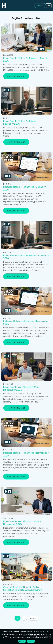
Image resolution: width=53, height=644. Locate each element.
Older (33, 618)
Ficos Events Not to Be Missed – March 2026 (25, 59)
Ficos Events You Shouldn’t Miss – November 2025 (22, 523)
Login (40, 6)
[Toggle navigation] (49, 6)
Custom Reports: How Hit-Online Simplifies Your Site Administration (23, 589)
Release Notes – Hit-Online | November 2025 (26, 454)
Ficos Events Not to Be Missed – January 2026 (26, 257)
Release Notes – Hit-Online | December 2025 (26, 323)
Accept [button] (31, 641)
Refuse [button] (22, 641)
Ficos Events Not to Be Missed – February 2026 (21, 122)
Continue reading (16, 76)
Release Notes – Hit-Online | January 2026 (24, 188)
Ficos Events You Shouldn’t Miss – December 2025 (22, 388)
